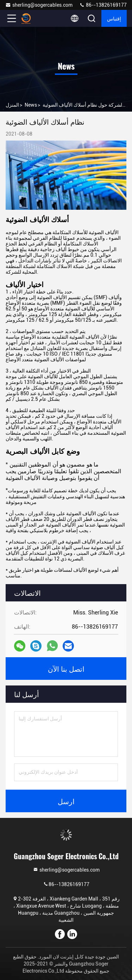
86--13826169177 (103, 5)
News (31, 105)
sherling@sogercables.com (39, 5)
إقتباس (114, 18)
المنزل (12, 105)
